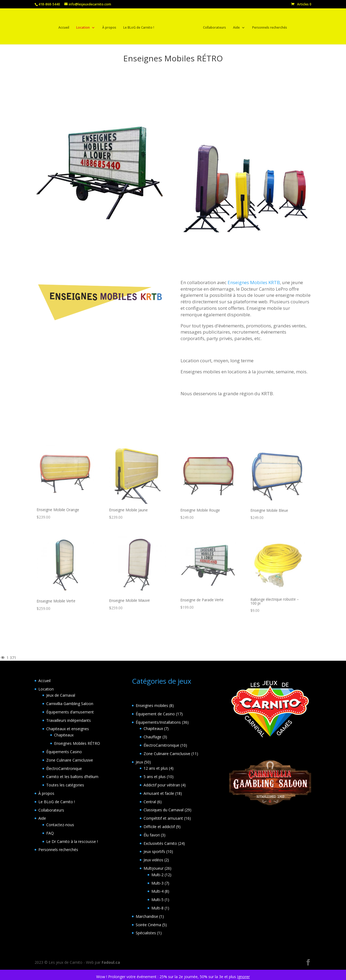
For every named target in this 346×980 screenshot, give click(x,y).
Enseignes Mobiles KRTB (254, 282)
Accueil (65, 26)
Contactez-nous (60, 825)
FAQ (50, 833)
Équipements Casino (64, 752)
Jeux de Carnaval (61, 695)
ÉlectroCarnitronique (64, 768)
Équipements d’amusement (70, 712)
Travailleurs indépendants (69, 720)
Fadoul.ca (111, 962)
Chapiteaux (64, 735)
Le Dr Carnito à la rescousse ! (72, 841)
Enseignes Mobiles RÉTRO (77, 743)
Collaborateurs (213, 26)
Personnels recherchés (268, 26)
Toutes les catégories (65, 785)
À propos (111, 26)
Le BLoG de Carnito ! (140, 26)
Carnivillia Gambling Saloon (70, 704)
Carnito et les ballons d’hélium (72, 777)
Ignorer (243, 977)
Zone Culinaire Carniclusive (70, 760)
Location (85, 26)
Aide (235, 26)
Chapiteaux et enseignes (68, 729)
